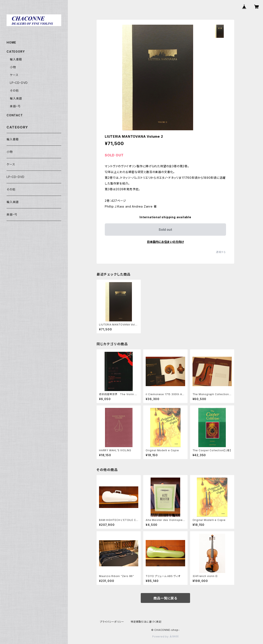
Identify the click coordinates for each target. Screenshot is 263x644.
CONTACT (15, 115)
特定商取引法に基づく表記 (146, 622)
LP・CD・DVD (19, 83)
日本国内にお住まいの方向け (165, 242)
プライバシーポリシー (112, 622)
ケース (14, 75)
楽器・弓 (15, 106)
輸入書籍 (16, 59)
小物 (13, 67)
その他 (14, 91)
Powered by (165, 636)
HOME (11, 42)
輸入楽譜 (16, 98)
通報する (221, 252)
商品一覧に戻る (165, 598)
